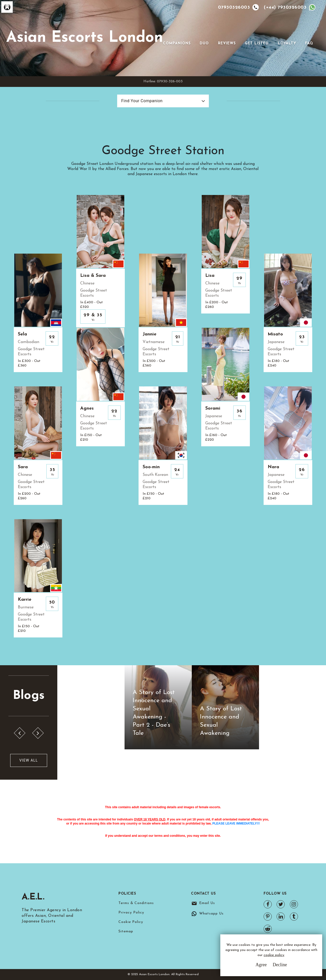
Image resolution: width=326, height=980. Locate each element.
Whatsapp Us (211, 914)
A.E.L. (33, 897)
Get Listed (257, 43)
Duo (204, 43)
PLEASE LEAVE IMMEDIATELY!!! (236, 824)
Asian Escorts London (85, 38)
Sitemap (126, 931)
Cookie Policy (131, 922)
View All (29, 760)
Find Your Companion (142, 101)
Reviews (227, 43)
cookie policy (274, 955)
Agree (261, 965)
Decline (280, 965)
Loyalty (287, 43)
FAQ (309, 43)
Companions (177, 43)
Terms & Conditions (136, 903)
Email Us (207, 903)
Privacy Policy (131, 913)
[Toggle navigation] (170, 35)
